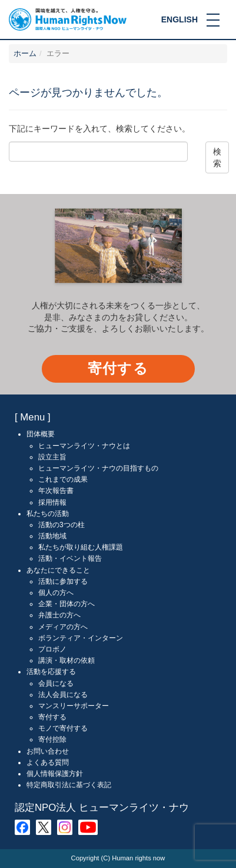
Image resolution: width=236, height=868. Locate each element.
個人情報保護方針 (55, 774)
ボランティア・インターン (81, 638)
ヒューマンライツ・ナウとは (84, 446)
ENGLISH (180, 19)
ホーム (25, 54)
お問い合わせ (48, 751)
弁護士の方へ (59, 615)
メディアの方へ (63, 627)
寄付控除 (52, 739)
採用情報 (52, 502)
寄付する (118, 368)
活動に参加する (63, 581)
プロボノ (52, 649)
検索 (217, 157)
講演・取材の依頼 (67, 660)
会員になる (56, 683)
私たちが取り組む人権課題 (81, 547)
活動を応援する (51, 672)
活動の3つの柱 (62, 525)
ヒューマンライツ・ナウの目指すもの (98, 468)
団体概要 (41, 434)
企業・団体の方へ (67, 604)
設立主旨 (52, 457)
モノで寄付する (63, 728)
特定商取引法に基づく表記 (69, 785)
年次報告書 (56, 491)
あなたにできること (58, 570)
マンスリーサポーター (74, 706)
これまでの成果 (63, 479)
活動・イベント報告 (70, 558)
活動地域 (52, 536)
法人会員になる (63, 695)
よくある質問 (48, 762)
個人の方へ (56, 593)
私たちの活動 (48, 514)
